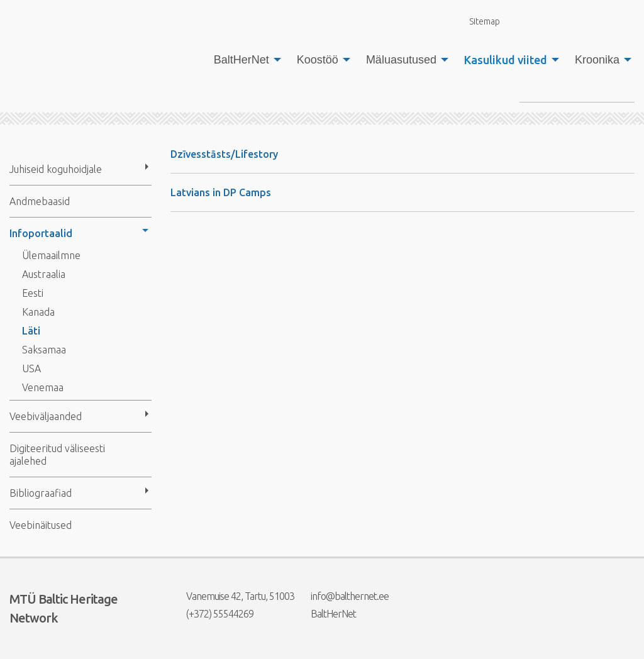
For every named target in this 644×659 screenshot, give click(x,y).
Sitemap (477, 21)
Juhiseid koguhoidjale (56, 169)
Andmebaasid (40, 201)
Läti (31, 331)
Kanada (38, 312)
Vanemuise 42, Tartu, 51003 (232, 596)
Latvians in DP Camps (221, 192)
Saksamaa (44, 350)
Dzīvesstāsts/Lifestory (224, 154)
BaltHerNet (241, 60)
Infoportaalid (41, 233)
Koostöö (318, 60)
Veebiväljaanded (46, 416)
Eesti (33, 293)
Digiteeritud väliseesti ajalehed (57, 455)
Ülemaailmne (51, 255)
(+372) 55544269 (212, 614)
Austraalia (44, 274)
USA (31, 368)
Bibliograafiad (41, 493)
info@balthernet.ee (342, 596)
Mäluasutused (401, 60)
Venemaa (43, 387)
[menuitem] (244, 60)
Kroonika (597, 60)
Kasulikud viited (506, 60)
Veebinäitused (41, 525)
